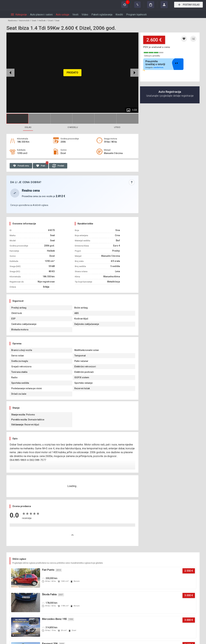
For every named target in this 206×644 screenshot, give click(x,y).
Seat (34, 20)
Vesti (75, 15)
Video (85, 15)
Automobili (24, 20)
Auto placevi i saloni (41, 15)
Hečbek (42, 20)
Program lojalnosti (136, 15)
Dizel (50, 20)
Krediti (119, 15)
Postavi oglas (188, 5)
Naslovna (12, 20)
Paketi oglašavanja (102, 15)
